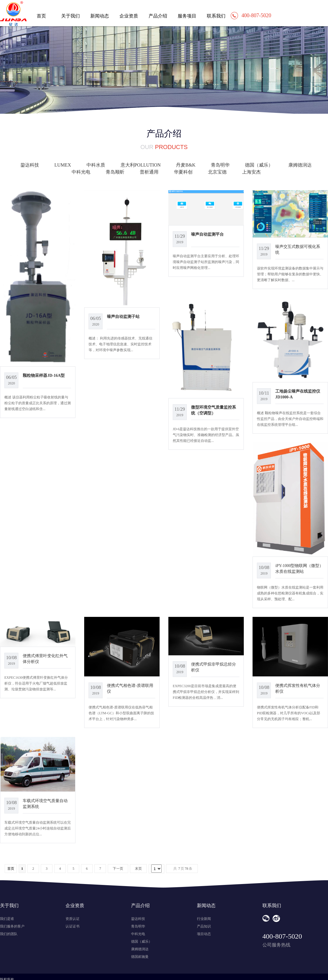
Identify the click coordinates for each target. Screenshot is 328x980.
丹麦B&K (186, 165)
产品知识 (204, 926)
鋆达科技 (30, 165)
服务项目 (187, 16)
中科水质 (96, 165)
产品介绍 (158, 16)
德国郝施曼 (140, 957)
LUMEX (63, 165)
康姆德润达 (300, 165)
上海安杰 (251, 172)
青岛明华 (220, 165)
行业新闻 (204, 919)
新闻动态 (100, 16)
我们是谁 (7, 919)
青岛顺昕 (115, 172)
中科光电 (81, 172)
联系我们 (216, 16)
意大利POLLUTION (141, 165)
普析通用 (149, 172)
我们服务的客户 (12, 926)
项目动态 (204, 934)
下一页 (118, 869)
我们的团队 (9, 934)
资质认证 (73, 919)
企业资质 (129, 16)
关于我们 (70, 16)
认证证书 (73, 926)
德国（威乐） (259, 165)
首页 (41, 16)
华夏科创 (183, 172)
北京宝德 (217, 172)
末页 (138, 869)
